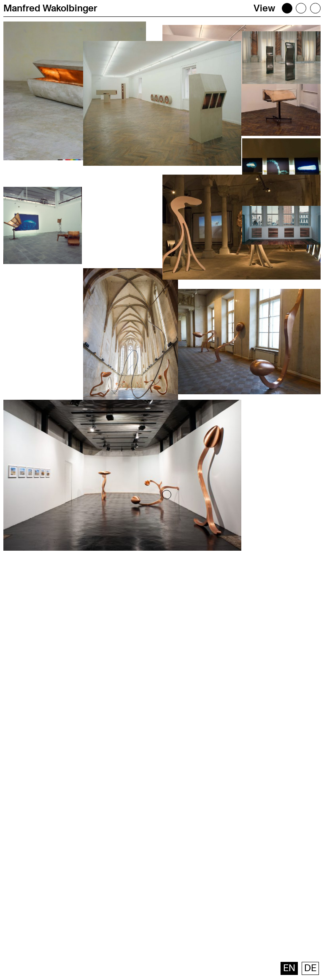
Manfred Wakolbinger (50, 8)
